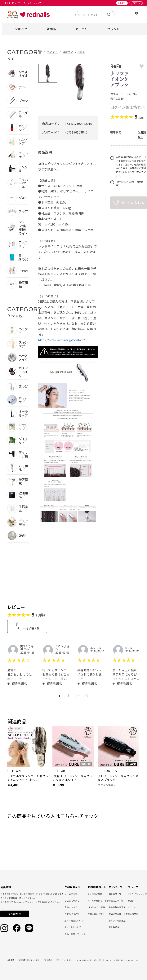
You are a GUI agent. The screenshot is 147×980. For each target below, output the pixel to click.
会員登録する (15, 913)
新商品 (51, 29)
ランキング (20, 29)
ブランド (113, 29)
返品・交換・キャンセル (76, 933)
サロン (131, 900)
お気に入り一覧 (116, 900)
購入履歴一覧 (115, 893)
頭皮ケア (68, 52)
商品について (71, 907)
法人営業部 (133, 913)
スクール (132, 907)
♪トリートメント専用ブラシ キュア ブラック (118, 777)
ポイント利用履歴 (117, 920)
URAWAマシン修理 (96, 907)
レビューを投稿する (27, 626)
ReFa (81, 52)
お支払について (72, 913)
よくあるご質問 (95, 893)
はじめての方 (71, 893)
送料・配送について (74, 920)
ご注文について (72, 900)
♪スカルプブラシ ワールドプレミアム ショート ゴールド (28, 777)
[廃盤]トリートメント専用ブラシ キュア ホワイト (72, 777)
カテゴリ (82, 29)
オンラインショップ (137, 893)
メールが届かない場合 (98, 900)
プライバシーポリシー (65, 960)
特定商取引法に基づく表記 (29, 960)
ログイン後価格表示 (127, 107)
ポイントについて (73, 927)
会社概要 (11, 960)
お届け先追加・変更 (118, 913)
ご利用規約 (48, 960)
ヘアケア (52, 52)
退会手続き (114, 927)
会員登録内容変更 (117, 907)
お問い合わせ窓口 (96, 913)
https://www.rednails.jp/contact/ (61, 340)
